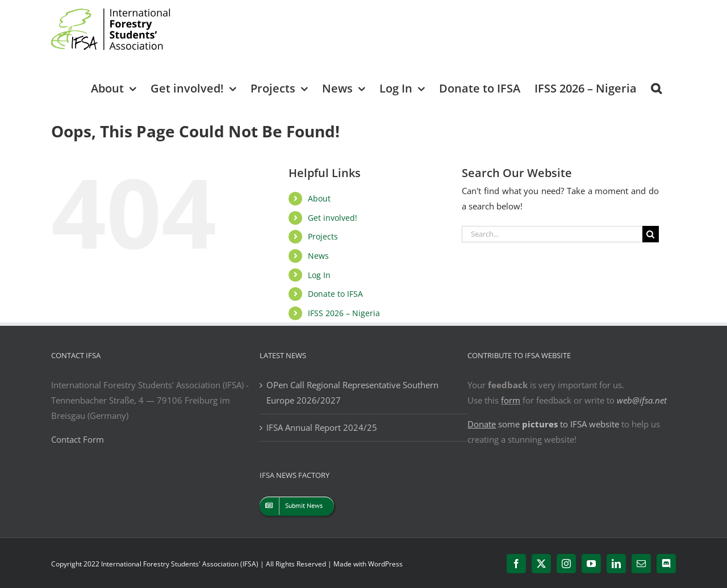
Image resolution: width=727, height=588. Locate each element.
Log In (319, 275)
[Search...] (552, 234)
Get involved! (333, 218)
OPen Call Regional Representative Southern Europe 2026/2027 (352, 392)
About (319, 198)
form (511, 400)
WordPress (385, 564)
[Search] (651, 234)
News (318, 256)
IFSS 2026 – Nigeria (344, 313)
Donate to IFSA (335, 294)
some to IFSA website (543, 424)
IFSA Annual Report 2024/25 (322, 427)
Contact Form (78, 439)
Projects (323, 236)
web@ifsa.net (642, 400)
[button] (656, 88)
